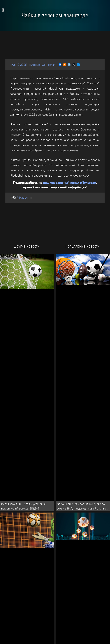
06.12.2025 (20, 65)
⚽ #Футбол (20, 198)
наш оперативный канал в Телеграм (70, 183)
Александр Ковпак (44, 65)
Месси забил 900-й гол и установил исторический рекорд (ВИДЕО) (22, 507)
